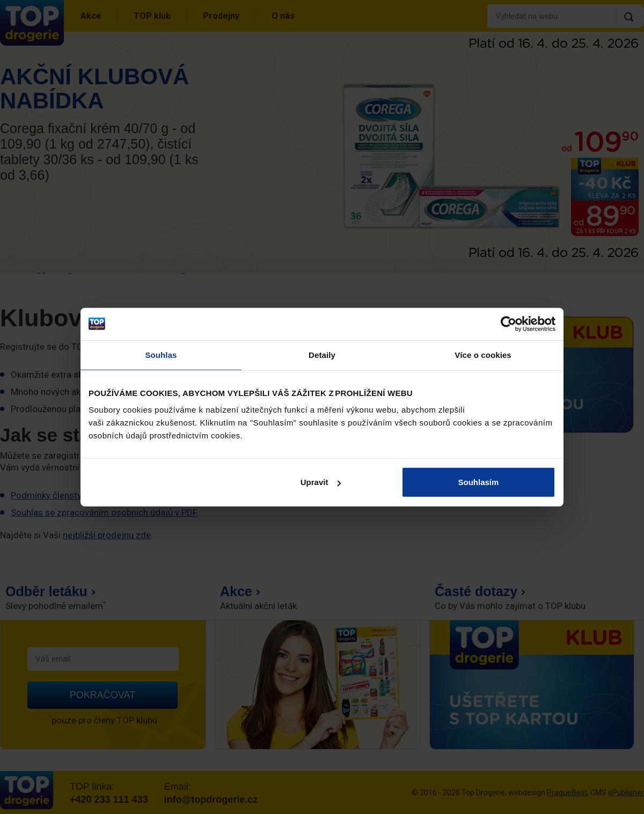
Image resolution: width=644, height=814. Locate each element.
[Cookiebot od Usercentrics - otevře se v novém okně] (508, 324)
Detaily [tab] (322, 354)
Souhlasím (479, 482)
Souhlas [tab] (161, 354)
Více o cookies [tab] (483, 354)
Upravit (321, 482)
